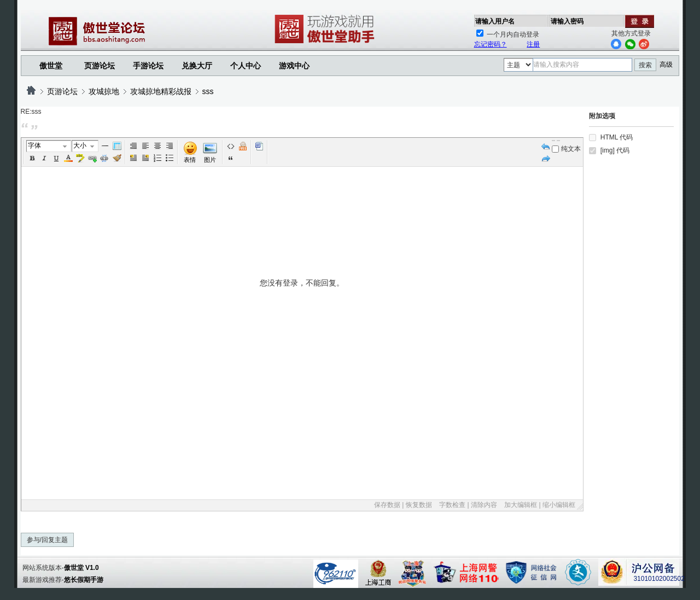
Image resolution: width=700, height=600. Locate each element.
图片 (210, 160)
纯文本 (566, 149)
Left (145, 146)
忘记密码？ (491, 44)
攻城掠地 (104, 91)
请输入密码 (567, 21)
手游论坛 (148, 66)
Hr (105, 146)
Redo (546, 158)
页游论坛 (100, 66)
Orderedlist (157, 158)
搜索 (645, 65)
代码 (231, 146)
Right (170, 146)
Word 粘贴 (259, 146)
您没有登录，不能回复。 (302, 388)
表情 (190, 160)
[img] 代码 (615, 150)
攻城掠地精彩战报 (161, 91)
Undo (546, 146)
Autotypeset (133, 146)
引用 (231, 158)
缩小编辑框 (559, 505)
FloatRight (145, 158)
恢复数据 (419, 505)
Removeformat (117, 158)
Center (157, 146)
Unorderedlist (170, 158)
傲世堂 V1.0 (81, 568)
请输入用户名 (495, 21)
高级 (666, 65)
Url (92, 158)
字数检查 (452, 505)
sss (208, 91)
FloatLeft (133, 158)
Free (243, 146)
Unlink (104, 158)
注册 (533, 44)
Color (68, 158)
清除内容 (484, 505)
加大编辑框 (521, 505)
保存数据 (387, 505)
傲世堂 (51, 66)
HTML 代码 (617, 137)
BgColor (80, 158)
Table (117, 146)
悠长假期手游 (84, 580)
